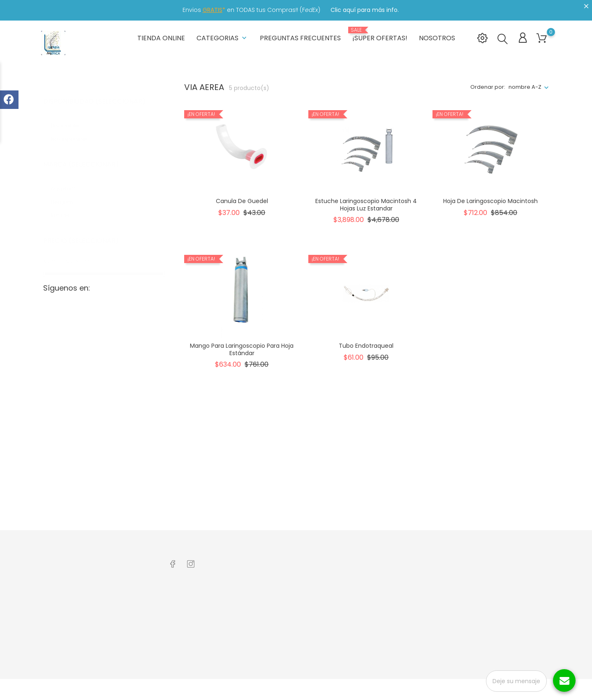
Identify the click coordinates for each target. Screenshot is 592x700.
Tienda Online (161, 37)
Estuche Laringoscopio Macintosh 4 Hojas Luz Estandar (366, 204)
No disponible (73, 130)
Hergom (66, 193)
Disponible (69, 117)
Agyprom (67, 179)
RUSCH (64, 207)
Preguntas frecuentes (300, 37)
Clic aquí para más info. (365, 10)
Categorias (222, 37)
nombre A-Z (525, 87)
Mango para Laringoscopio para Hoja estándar (242, 349)
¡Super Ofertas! (380, 34)
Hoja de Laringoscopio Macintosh (490, 200)
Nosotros (437, 37)
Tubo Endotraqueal (366, 345)
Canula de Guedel (242, 200)
